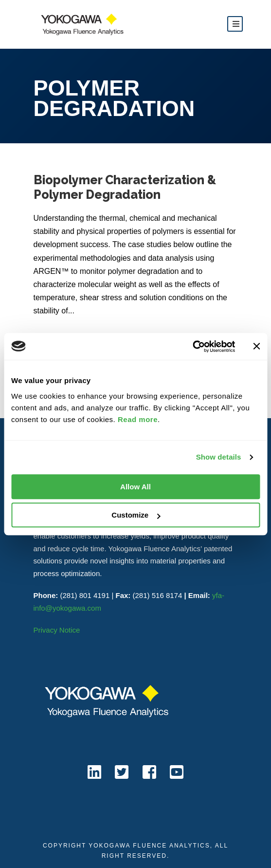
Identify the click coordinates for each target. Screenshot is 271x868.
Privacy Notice (57, 630)
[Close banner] (256, 347)
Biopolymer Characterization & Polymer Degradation (125, 187)
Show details (219, 457)
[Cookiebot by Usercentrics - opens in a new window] (192, 347)
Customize (136, 515)
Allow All (135, 487)
